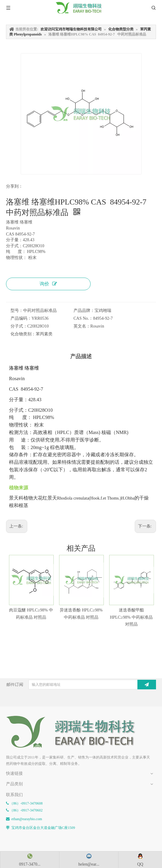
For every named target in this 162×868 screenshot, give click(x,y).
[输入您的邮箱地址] (86, 685)
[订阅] (147, 685)
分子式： (19, 326)
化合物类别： (23, 334)
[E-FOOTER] (11, 720)
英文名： (82, 326)
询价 (48, 284)
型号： (17, 311)
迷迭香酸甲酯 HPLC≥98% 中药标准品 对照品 (131, 617)
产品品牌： (84, 311)
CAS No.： (83, 318)
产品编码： (21, 318)
